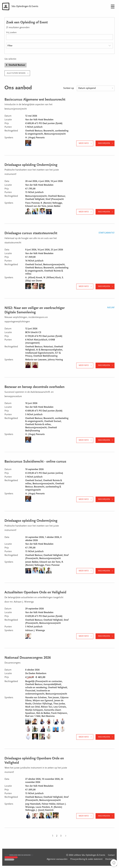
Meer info (84, 143)
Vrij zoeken (11, 33)
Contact (111, 855)
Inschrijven (104, 143)
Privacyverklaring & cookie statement (86, 859)
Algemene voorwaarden (57, 859)
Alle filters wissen (16, 73)
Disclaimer (110, 859)
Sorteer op (69, 88)
